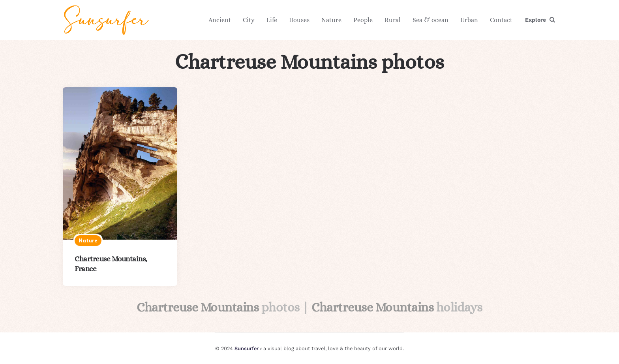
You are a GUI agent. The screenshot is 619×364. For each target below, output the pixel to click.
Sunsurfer (247, 348)
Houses (299, 20)
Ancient (220, 20)
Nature (331, 20)
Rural (393, 20)
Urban (469, 20)
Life (272, 20)
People (363, 20)
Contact (501, 20)
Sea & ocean (430, 20)
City (249, 20)
